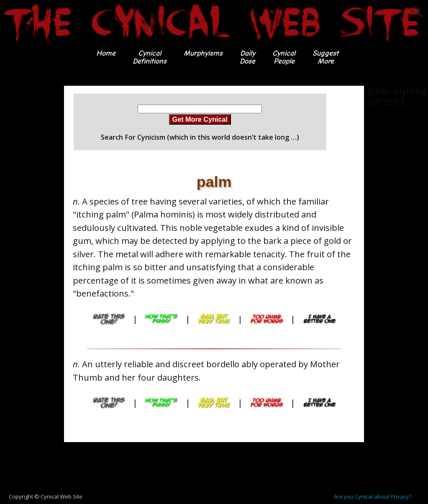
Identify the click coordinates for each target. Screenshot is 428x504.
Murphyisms (203, 53)
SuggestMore (325, 57)
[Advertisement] (214, 468)
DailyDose (247, 57)
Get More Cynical (200, 119)
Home (106, 53)
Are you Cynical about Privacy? (373, 496)
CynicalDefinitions (150, 57)
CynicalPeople (284, 57)
